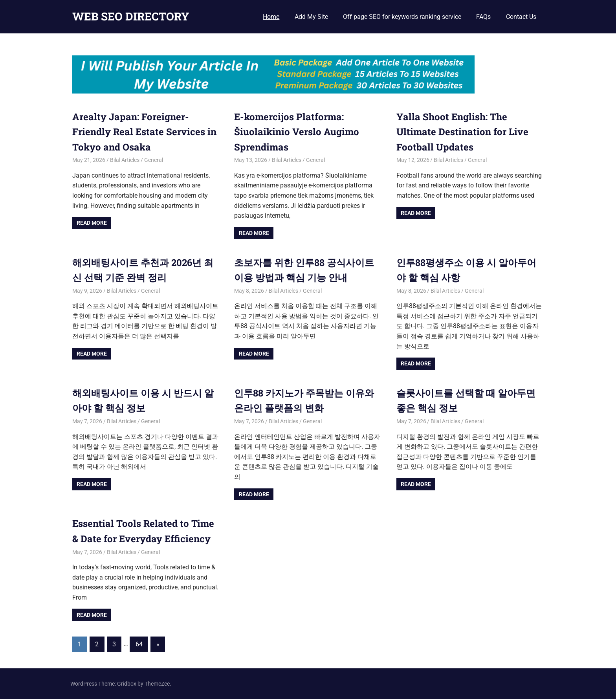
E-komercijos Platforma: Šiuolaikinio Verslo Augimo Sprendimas (297, 132)
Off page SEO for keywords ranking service (402, 17)
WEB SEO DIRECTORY (131, 16)
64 (139, 644)
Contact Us (521, 17)
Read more (92, 223)
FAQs (483, 17)
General (154, 160)
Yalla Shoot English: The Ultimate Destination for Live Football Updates (462, 132)
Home (271, 17)
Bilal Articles (125, 160)
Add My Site (311, 17)
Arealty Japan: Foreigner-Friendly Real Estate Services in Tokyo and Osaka (145, 132)
